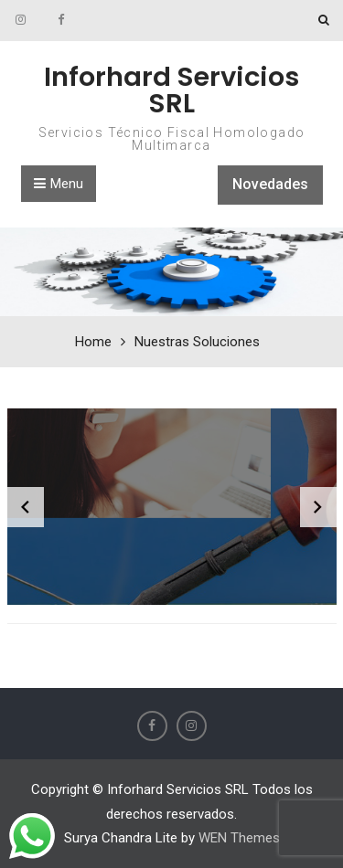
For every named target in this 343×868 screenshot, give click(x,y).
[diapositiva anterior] (26, 507)
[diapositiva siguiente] (318, 507)
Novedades (270, 184)
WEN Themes (239, 838)
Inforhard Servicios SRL (171, 90)
